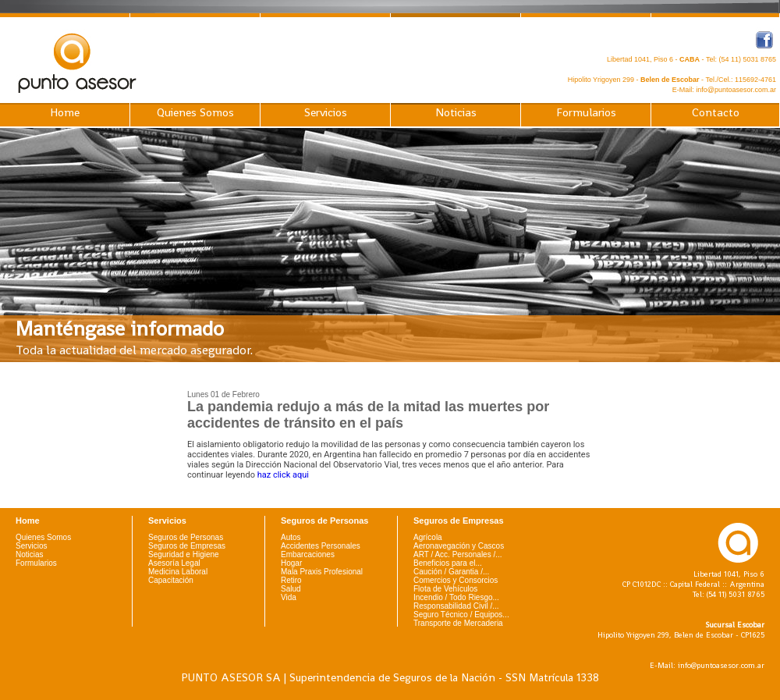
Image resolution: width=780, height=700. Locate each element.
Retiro (291, 580)
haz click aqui (283, 475)
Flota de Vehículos (445, 589)
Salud (291, 589)
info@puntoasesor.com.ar (736, 90)
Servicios (326, 112)
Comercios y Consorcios (456, 580)
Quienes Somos (195, 112)
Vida (289, 597)
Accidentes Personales (321, 546)
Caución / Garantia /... (451, 572)
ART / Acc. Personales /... (458, 554)
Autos (291, 537)
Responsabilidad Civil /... (456, 606)
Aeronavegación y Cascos (459, 546)
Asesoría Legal (174, 563)
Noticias (456, 112)
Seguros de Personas (186, 537)
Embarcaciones (308, 554)
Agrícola (428, 537)
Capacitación (171, 580)
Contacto (716, 112)
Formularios (586, 112)
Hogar (291, 563)
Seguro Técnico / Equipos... (461, 615)
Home (65, 112)
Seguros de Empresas (187, 546)
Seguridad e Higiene (184, 554)
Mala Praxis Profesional (322, 572)
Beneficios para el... (448, 563)
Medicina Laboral (178, 572)
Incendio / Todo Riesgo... (456, 597)
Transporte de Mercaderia (458, 623)
